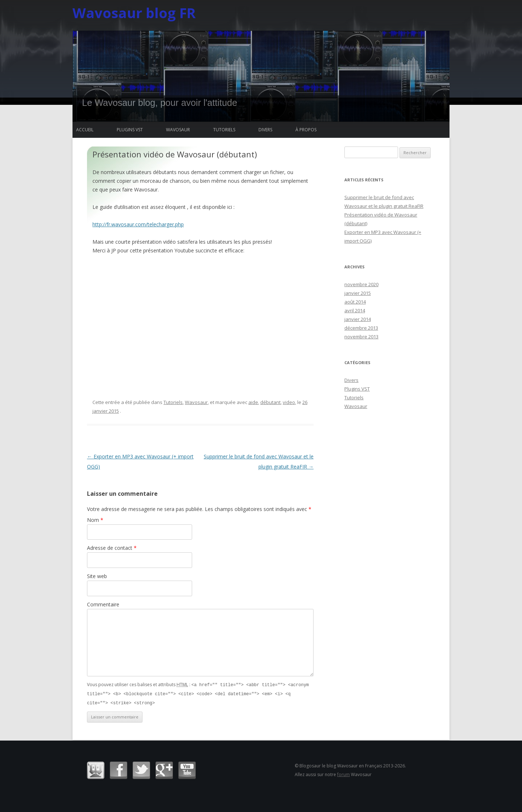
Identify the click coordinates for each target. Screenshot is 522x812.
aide (253, 402)
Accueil (85, 130)
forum (343, 773)
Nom (95, 520)
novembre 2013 (361, 337)
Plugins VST (130, 130)
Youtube (187, 769)
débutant (270, 402)
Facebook (119, 769)
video (289, 402)
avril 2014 (355, 310)
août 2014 (355, 302)
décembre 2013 (361, 328)
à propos (306, 130)
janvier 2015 (358, 293)
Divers (265, 130)
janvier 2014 (358, 319)
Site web (97, 576)
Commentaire (103, 604)
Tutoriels (224, 130)
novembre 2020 (361, 284)
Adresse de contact (112, 548)
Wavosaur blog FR (134, 13)
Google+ (164, 769)
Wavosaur (178, 130)
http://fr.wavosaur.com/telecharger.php (138, 224)
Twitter (141, 769)
